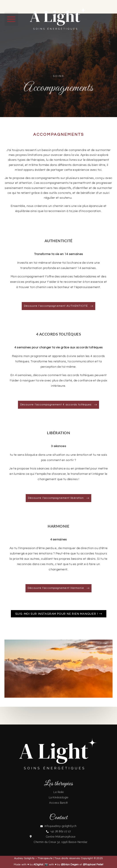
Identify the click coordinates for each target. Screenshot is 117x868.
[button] (11, 19)
